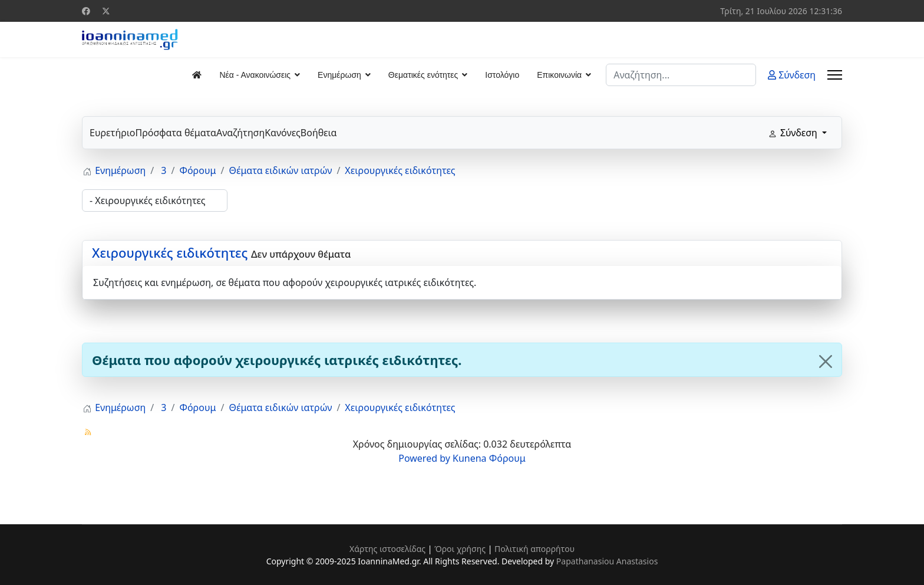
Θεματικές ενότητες (423, 75)
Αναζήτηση (240, 133)
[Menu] (835, 75)
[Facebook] (86, 11)
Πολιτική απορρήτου (534, 549)
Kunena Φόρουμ (489, 458)
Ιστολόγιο (502, 75)
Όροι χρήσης (460, 549)
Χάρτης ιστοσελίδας (387, 549)
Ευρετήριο (112, 133)
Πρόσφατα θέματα (176, 133)
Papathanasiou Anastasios (607, 561)
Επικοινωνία (559, 75)
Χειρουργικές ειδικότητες (170, 252)
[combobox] (681, 75)
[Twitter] (106, 11)
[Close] (826, 361)
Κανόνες (283, 133)
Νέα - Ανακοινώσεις (255, 75)
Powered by (424, 458)
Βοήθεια (319, 133)
